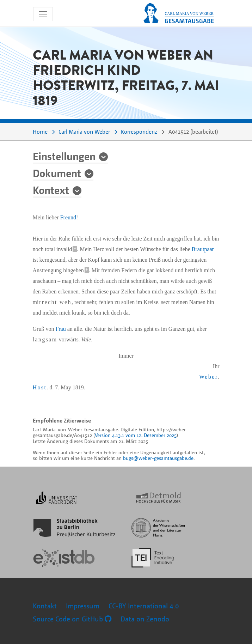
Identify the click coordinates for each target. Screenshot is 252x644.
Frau (60, 329)
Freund (68, 217)
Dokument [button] (57, 173)
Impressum (83, 606)
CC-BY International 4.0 (144, 606)
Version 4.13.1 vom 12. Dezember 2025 (136, 435)
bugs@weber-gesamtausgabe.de (158, 458)
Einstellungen (64, 156)
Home (40, 132)
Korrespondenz (139, 132)
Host (40, 387)
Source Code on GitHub (72, 619)
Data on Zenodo (145, 619)
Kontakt (45, 606)
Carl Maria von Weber (84, 132)
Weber (208, 377)
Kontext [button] (51, 190)
